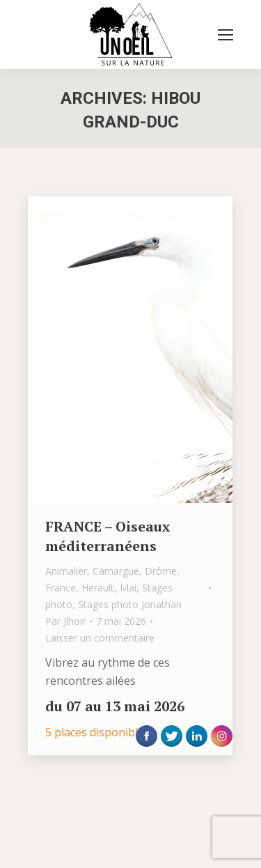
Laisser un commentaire (100, 638)
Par (65, 621)
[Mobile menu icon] (226, 35)
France (61, 588)
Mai (128, 588)
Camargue (116, 571)
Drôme (161, 571)
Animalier (66, 571)
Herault (98, 588)
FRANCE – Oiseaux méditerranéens (108, 536)
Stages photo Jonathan (130, 604)
